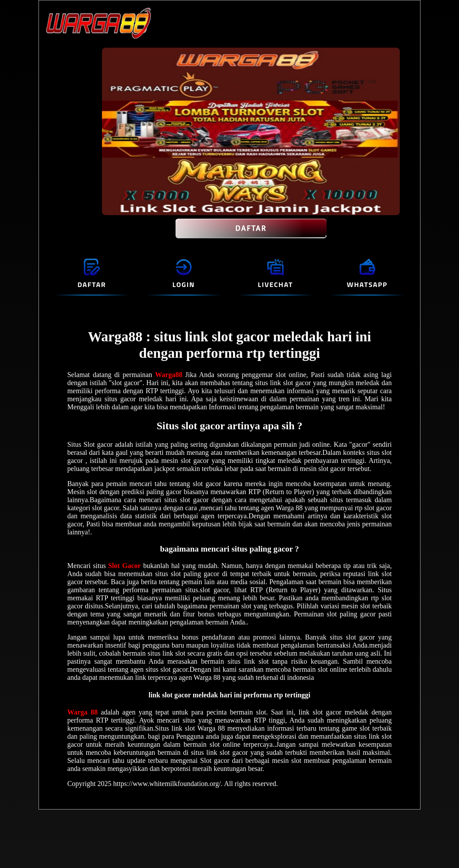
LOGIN (184, 284)
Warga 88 (84, 712)
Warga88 (170, 375)
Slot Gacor (125, 566)
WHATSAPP (367, 284)
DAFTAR (251, 228)
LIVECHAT (275, 284)
